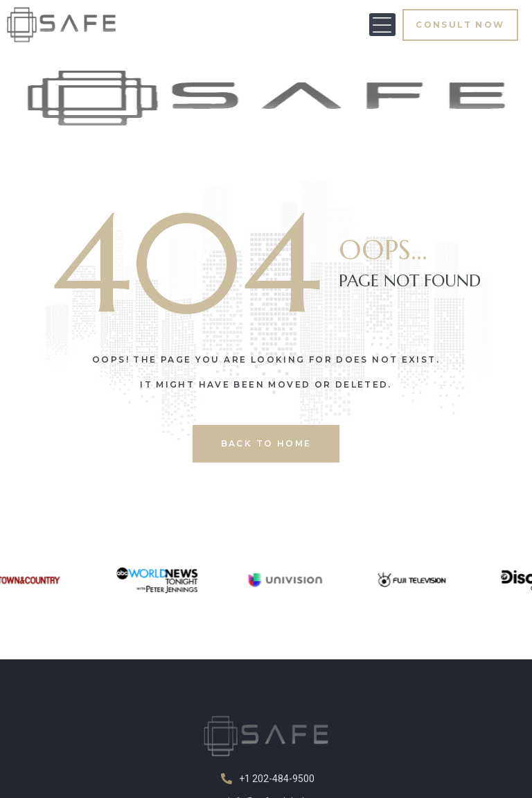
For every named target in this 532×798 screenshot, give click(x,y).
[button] (382, 25)
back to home (266, 443)
